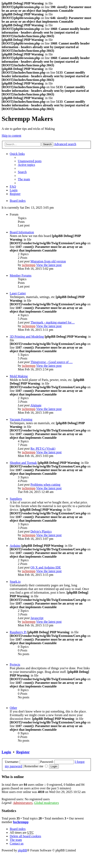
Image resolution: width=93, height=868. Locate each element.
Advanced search (65, 144)
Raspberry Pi (18, 632)
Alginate (36, 405)
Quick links (17, 154)
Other (13, 708)
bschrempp (21, 822)
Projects (15, 664)
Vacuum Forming (21, 419)
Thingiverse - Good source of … (51, 362)
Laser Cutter (18, 293)
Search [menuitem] (22, 172)
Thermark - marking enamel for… (53, 322)
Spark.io (15, 582)
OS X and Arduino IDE (46, 567)
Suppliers (16, 499)
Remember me (36, 766)
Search (47, 144)
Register (23, 752)
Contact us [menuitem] (17, 843)
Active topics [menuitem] (26, 165)
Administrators (23, 803)
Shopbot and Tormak (23, 463)
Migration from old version (48, 261)
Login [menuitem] (14, 190)
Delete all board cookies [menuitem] (25, 836)
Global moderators (46, 803)
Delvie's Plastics (41, 531)
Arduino (15, 546)
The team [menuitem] (24, 179)
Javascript (37, 618)
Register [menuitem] (15, 194)
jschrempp (29, 265)
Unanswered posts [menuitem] (30, 161)
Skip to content (11, 136)
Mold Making (19, 376)
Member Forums (21, 275)
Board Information (22, 232)
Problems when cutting (45, 485)
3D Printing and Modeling (27, 337)
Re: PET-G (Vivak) (43, 449)
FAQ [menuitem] (13, 187)
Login (6, 752)
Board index (18, 201)
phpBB (22, 850)
